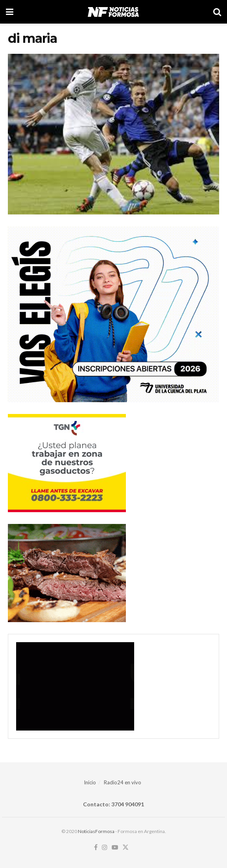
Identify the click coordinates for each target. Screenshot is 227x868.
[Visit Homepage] (113, 12)
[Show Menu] (10, 12)
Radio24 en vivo (123, 782)
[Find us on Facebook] (96, 848)
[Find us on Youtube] (115, 848)
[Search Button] (217, 12)
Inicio (90, 782)
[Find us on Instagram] (105, 848)
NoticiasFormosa (96, 831)
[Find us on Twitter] (125, 848)
